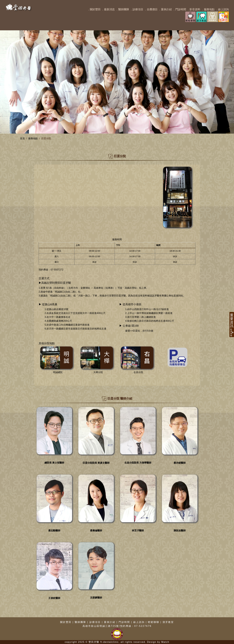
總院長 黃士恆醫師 (54, 463)
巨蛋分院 (46, 138)
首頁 (22, 138)
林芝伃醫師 (138, 531)
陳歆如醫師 (180, 531)
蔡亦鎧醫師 (180, 463)
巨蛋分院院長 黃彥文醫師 (96, 463)
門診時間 (124, 622)
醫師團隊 (80, 622)
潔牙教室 (168, 622)
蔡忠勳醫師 (54, 531)
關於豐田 (66, 622)
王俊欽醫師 (54, 598)
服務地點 (33, 138)
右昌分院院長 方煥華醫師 (138, 463)
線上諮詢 (139, 622)
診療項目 (95, 622)
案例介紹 (110, 622)
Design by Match (158, 642)
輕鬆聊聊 (154, 622)
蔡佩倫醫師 (96, 531)
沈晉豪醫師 (96, 598)
